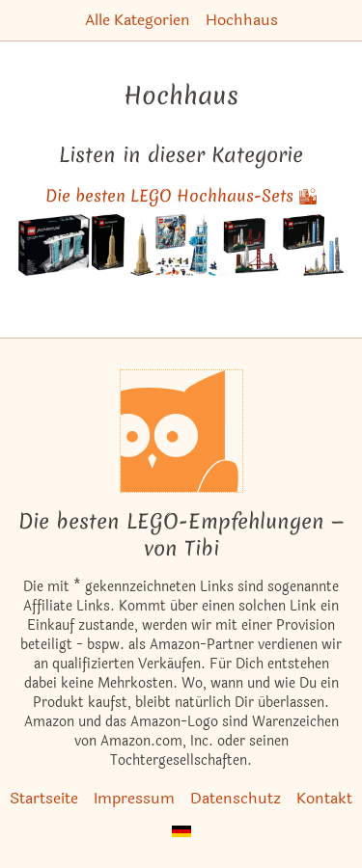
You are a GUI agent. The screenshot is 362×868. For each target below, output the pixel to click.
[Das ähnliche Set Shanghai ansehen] (314, 245)
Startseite (44, 798)
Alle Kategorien (138, 20)
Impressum (134, 798)
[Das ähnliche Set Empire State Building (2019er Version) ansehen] (123, 245)
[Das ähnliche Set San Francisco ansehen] (250, 245)
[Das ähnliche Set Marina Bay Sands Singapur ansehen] (54, 245)
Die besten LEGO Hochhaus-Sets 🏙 (181, 195)
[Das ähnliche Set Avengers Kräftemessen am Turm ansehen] (186, 245)
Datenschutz (236, 798)
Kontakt (324, 798)
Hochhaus (242, 20)
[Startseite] (181, 431)
